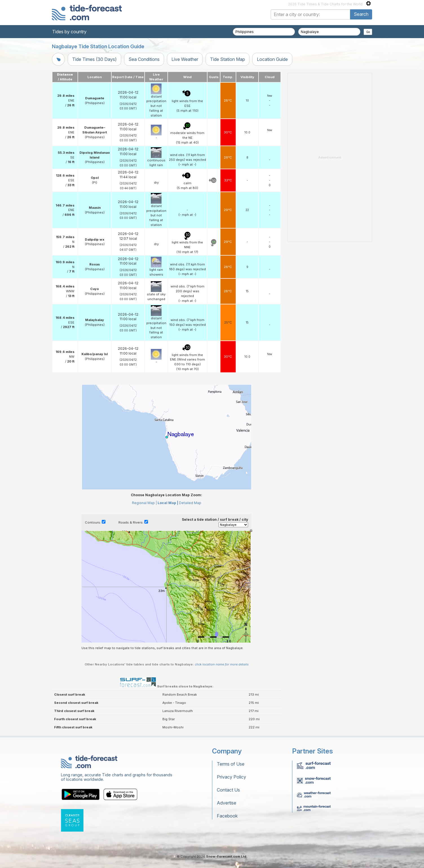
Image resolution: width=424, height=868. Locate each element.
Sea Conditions (144, 59)
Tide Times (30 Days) (94, 59)
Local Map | (168, 503)
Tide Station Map (228, 59)
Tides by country (69, 32)
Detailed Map (190, 503)
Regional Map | (144, 503)
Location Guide (272, 59)
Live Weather (185, 59)
